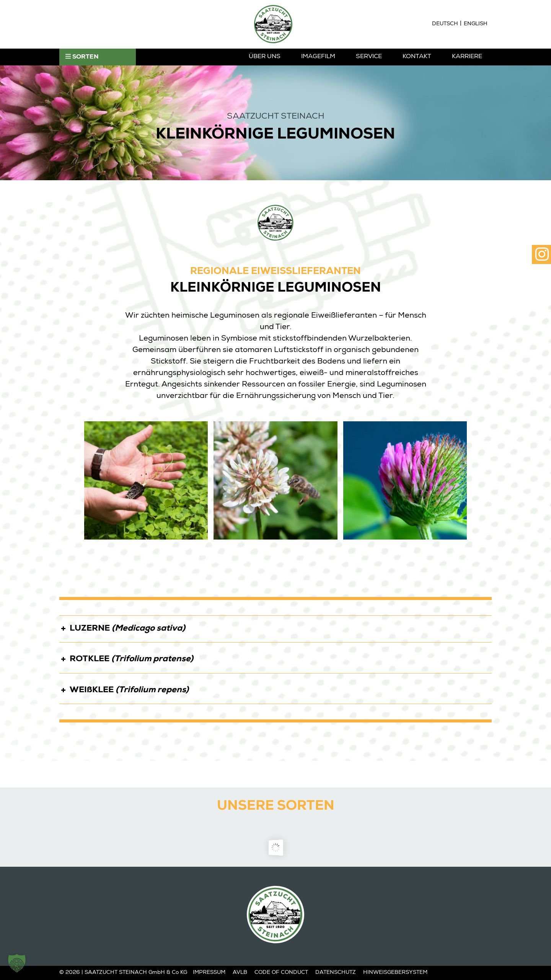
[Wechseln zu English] (476, 24)
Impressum (209, 973)
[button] (17, 963)
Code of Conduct (281, 973)
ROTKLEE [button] (126, 658)
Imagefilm (318, 57)
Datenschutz (336, 973)
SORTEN (82, 57)
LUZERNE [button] (122, 627)
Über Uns (265, 57)
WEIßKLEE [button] (124, 689)
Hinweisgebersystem (395, 973)
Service (369, 57)
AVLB (240, 973)
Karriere (467, 57)
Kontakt (417, 57)
